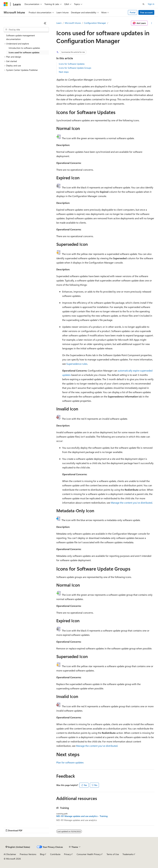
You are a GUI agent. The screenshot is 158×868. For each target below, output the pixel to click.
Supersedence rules (77, 364)
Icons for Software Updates (72, 64)
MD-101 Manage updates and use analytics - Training (82, 816)
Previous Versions (28, 854)
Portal (133, 12)
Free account (146, 12)
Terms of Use (113, 854)
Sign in (151, 4)
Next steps (64, 72)
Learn (59, 23)
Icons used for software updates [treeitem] (24, 52)
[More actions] (152, 23)
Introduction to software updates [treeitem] (24, 48)
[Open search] (143, 4)
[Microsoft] (6, 4)
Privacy (67, 854)
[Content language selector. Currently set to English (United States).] (18, 847)
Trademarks (128, 854)
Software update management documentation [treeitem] (21, 37)
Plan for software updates (70, 762)
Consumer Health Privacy (89, 854)
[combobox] (26, 30)
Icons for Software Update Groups (75, 68)
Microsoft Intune (73, 23)
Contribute (55, 854)
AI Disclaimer (10, 854)
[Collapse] (45, 23)
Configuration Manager (95, 23)
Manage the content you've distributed (131, 503)
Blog (42, 854)
